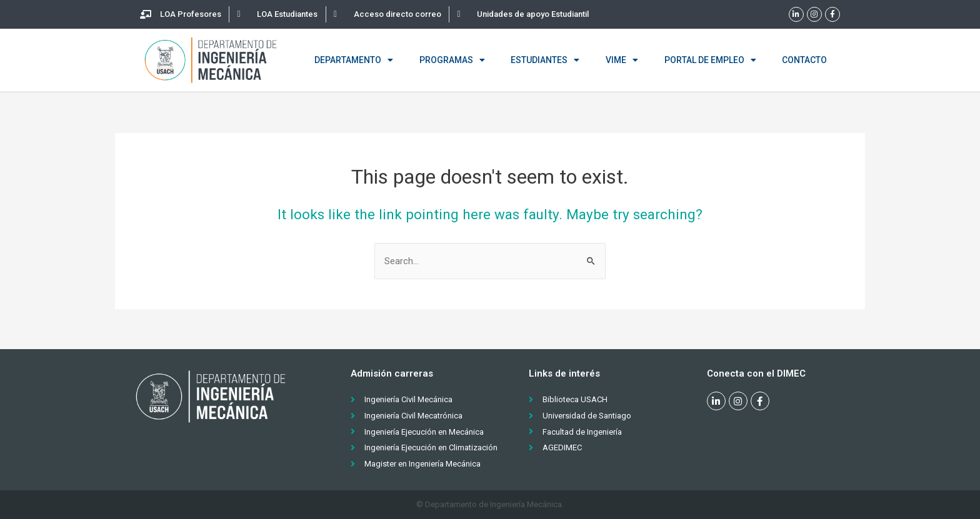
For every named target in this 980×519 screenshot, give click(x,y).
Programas (452, 60)
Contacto (804, 60)
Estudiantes (545, 60)
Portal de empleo (710, 60)
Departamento (354, 60)
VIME (622, 60)
